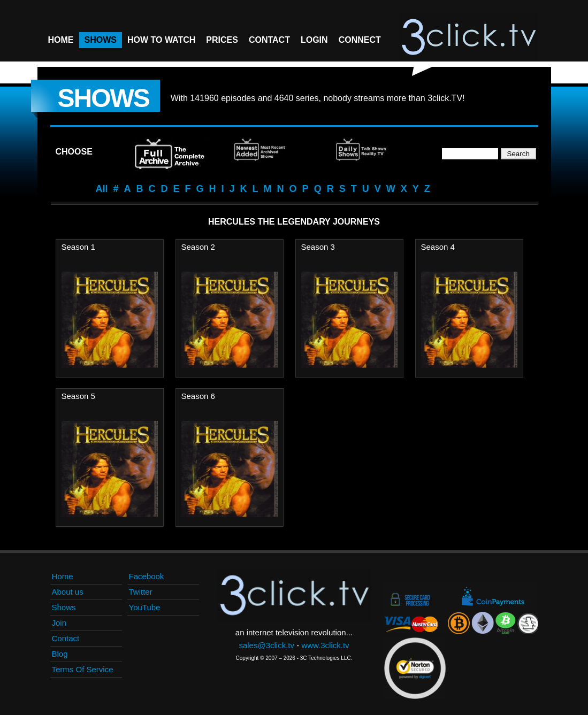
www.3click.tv (325, 645)
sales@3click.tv (266, 645)
